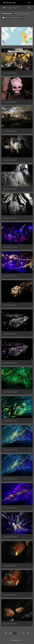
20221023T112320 (10, 276)
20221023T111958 (10, 595)
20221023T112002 (10, 566)
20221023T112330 (10, 247)
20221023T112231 (10, 334)
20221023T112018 (10, 537)
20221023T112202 (10, 392)
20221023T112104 (10, 508)
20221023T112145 (10, 421)
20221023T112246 (10, 305)
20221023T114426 (10, 131)
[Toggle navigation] (29, 3)
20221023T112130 (10, 479)
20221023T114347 (10, 160)
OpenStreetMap (29, 45)
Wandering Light (9, 3)
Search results (12, 8)
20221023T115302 (10, 73)
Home (4, 8)
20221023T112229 (10, 363)
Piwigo (21, 640)
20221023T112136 (10, 450)
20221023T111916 (10, 624)
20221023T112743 (10, 218)
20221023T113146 (10, 189)
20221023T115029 (10, 102)
